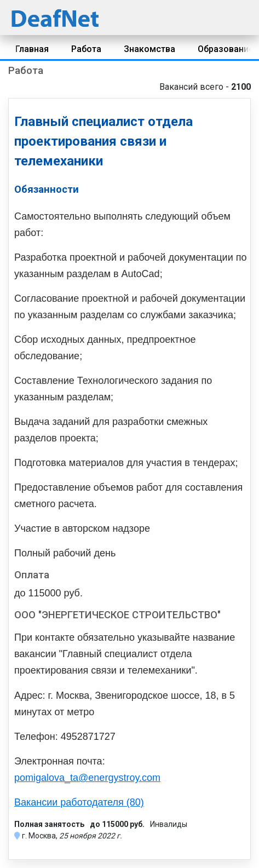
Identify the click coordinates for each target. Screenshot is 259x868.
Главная (32, 49)
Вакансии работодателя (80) (79, 802)
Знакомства (149, 49)
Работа (86, 49)
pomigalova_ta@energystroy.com (87, 778)
